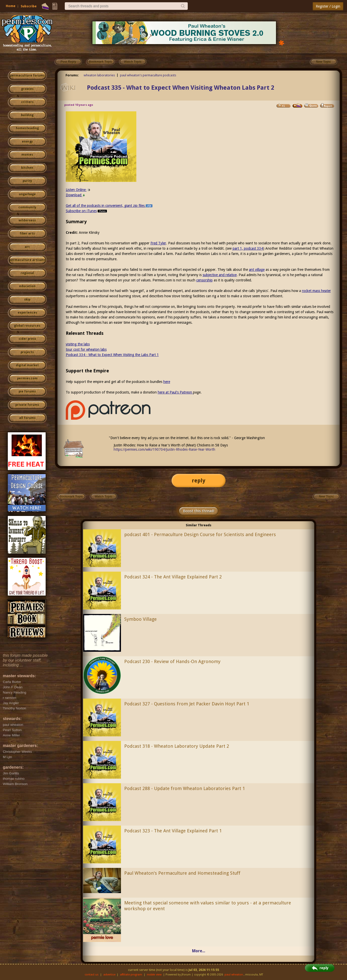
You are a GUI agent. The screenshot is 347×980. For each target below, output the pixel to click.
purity (27, 181)
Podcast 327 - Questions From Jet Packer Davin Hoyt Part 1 (187, 704)
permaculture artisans (27, 260)
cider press (27, 339)
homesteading (27, 128)
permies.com (27, 378)
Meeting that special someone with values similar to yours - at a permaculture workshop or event (208, 906)
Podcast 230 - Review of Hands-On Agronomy (172, 661)
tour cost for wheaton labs (86, 349)
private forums (27, 405)
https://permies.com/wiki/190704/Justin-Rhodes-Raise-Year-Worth (164, 449)
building (27, 115)
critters (27, 102)
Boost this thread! (199, 511)
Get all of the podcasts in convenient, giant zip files (109, 206)
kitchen (27, 168)
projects (27, 352)
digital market (27, 365)
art (27, 247)
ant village (257, 270)
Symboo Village (140, 619)
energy (27, 142)
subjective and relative (220, 275)
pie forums (27, 391)
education (27, 286)
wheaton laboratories (99, 75)
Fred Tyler (158, 243)
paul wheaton (234, 975)
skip (27, 300)
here (167, 382)
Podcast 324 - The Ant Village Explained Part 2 (173, 577)
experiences (27, 313)
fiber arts (27, 234)
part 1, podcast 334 (248, 248)
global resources (27, 326)
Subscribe (29, 6)
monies (27, 155)
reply (199, 481)
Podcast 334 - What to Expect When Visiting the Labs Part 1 (112, 355)
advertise (109, 975)
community (27, 207)
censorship (204, 280)
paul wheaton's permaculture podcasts (148, 75)
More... (199, 951)
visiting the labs (78, 344)
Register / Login (328, 6)
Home (11, 6)
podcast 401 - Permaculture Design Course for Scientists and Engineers (200, 534)
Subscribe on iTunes (87, 211)
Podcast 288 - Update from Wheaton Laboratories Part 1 (185, 788)
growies (27, 89)
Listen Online (78, 190)
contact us (92, 975)
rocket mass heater (316, 291)
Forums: (72, 75)
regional (27, 273)
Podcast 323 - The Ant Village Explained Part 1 (173, 831)
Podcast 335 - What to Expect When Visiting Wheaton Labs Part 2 (181, 88)
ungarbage (27, 194)
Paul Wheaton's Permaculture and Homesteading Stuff (182, 873)
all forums (27, 418)
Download (75, 195)
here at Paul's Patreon (175, 392)
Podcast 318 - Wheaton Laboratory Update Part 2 (177, 746)
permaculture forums (27, 76)
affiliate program (131, 975)
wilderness (27, 220)
